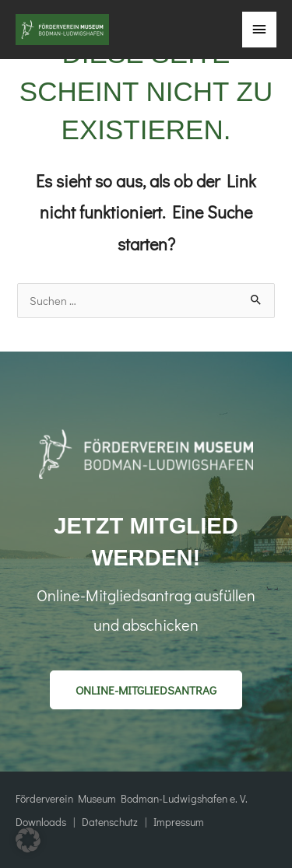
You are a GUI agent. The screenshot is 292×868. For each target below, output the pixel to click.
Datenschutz (110, 822)
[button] (146, 690)
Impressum (176, 822)
